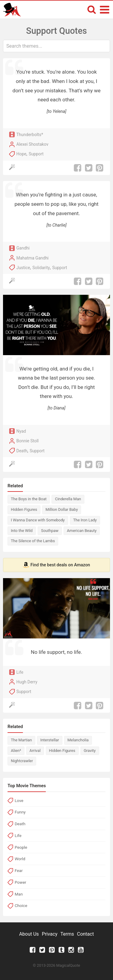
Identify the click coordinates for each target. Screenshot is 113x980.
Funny (20, 812)
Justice (23, 268)
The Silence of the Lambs (33, 541)
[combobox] (56, 46)
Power (20, 882)
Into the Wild (22, 531)
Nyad (21, 431)
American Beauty (82, 531)
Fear (19, 870)
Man (19, 894)
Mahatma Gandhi (32, 258)
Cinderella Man (68, 499)
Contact (85, 934)
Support (36, 154)
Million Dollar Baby (62, 509)
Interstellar (50, 740)
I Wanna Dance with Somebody (38, 520)
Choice (21, 905)
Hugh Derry (27, 682)
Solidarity (41, 268)
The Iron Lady (85, 520)
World (20, 859)
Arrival (35, 751)
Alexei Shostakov (32, 144)
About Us (29, 934)
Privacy (50, 934)
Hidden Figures (24, 509)
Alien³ (16, 751)
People (21, 847)
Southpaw (50, 531)
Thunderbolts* (30, 135)
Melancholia (78, 740)
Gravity (90, 751)
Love (19, 800)
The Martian (21, 740)
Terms (67, 934)
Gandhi (23, 248)
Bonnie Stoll (27, 441)
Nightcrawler (22, 761)
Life (20, 672)
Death (22, 451)
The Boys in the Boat (29, 499)
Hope (21, 154)
